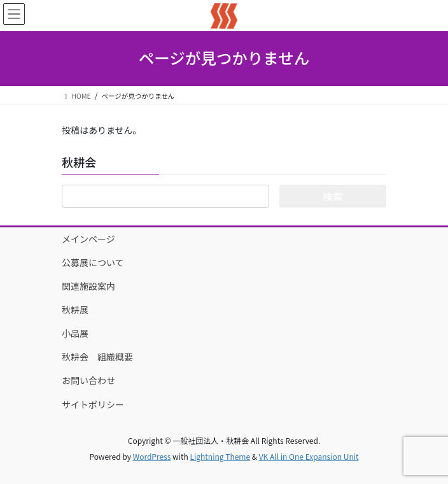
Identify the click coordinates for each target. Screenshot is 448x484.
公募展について (93, 262)
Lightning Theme (220, 456)
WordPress (152, 456)
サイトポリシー (93, 404)
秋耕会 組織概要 (97, 357)
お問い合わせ (88, 380)
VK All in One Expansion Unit (309, 456)
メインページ (88, 239)
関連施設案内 (88, 286)
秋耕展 (75, 310)
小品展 (80, 333)
